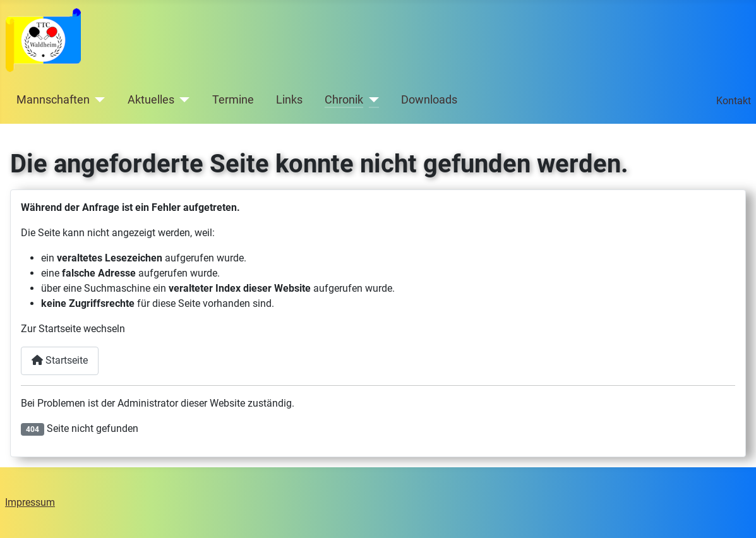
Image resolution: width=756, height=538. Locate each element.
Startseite (60, 360)
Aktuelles (151, 100)
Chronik (344, 100)
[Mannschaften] (98, 100)
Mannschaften (53, 100)
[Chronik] (371, 100)
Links (289, 100)
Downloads (429, 100)
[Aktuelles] (182, 100)
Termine (233, 100)
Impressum (30, 502)
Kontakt (734, 101)
